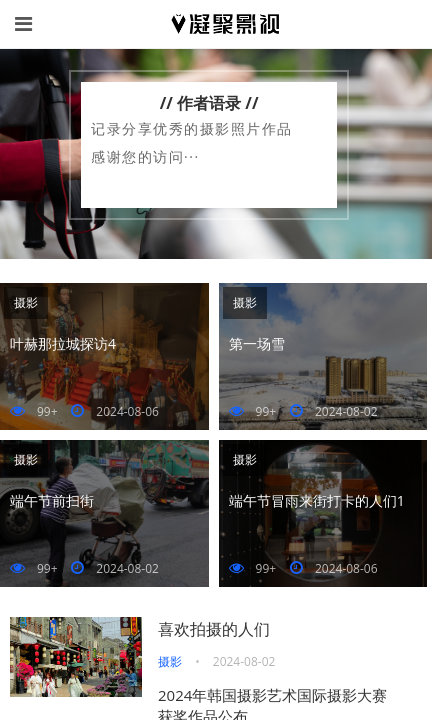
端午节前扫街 (52, 500)
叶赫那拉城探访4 (63, 343)
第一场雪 (257, 343)
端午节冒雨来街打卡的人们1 (317, 500)
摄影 (26, 302)
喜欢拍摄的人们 (214, 629)
